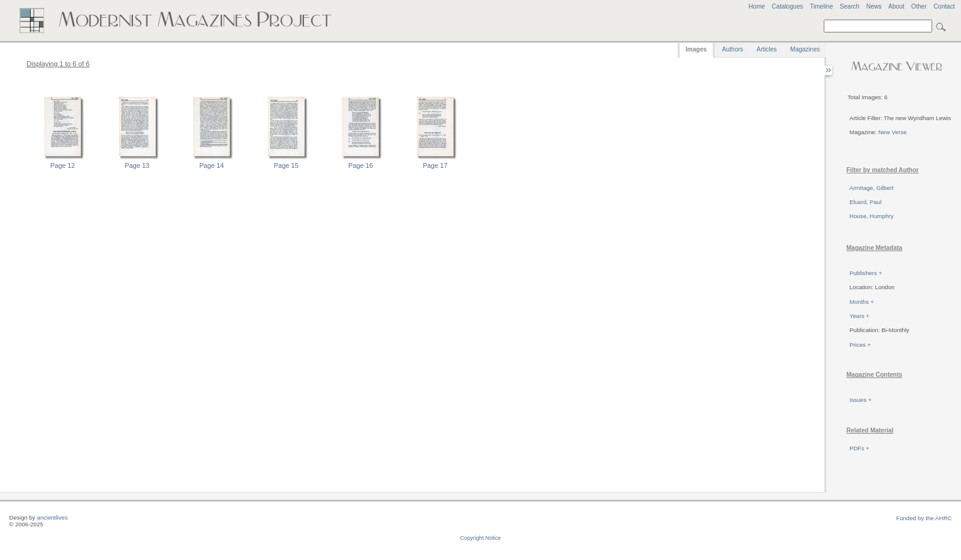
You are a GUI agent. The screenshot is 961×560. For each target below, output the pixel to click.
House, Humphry (872, 216)
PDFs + (859, 448)
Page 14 (211, 165)
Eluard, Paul (865, 202)
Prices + (860, 345)
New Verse (892, 132)
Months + (862, 302)
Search (849, 6)
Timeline (821, 6)
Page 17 (435, 165)
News (874, 6)
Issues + (860, 400)
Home (757, 6)
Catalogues (787, 6)
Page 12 (63, 165)
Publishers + (866, 273)
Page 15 (286, 165)
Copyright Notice (481, 538)
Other (919, 6)
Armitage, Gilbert (872, 188)
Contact (944, 6)
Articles (767, 49)
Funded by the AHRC (924, 518)
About (896, 6)
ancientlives (52, 517)
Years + (859, 316)
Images (696, 49)
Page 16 (360, 165)
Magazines (805, 49)
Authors (732, 49)
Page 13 (137, 165)
